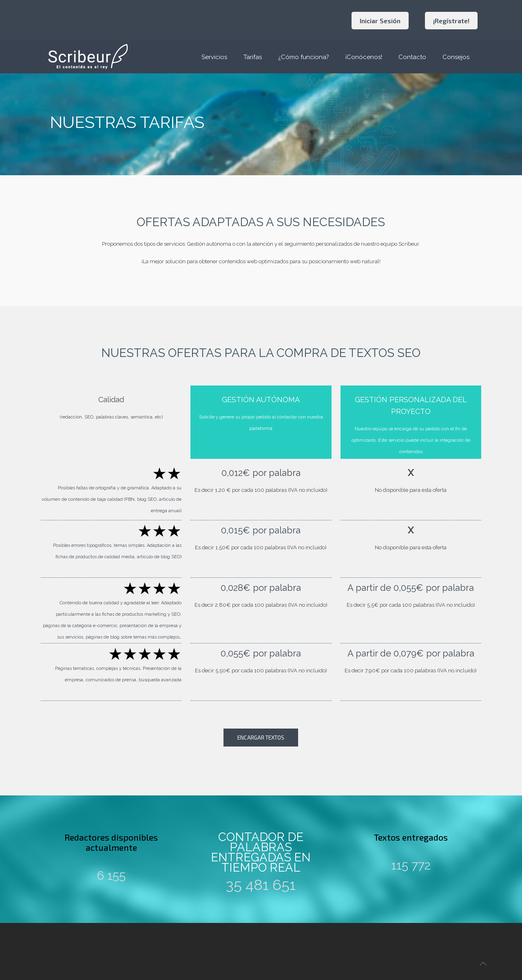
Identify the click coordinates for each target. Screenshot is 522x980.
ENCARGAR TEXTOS (261, 738)
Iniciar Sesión (380, 21)
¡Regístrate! (451, 21)
